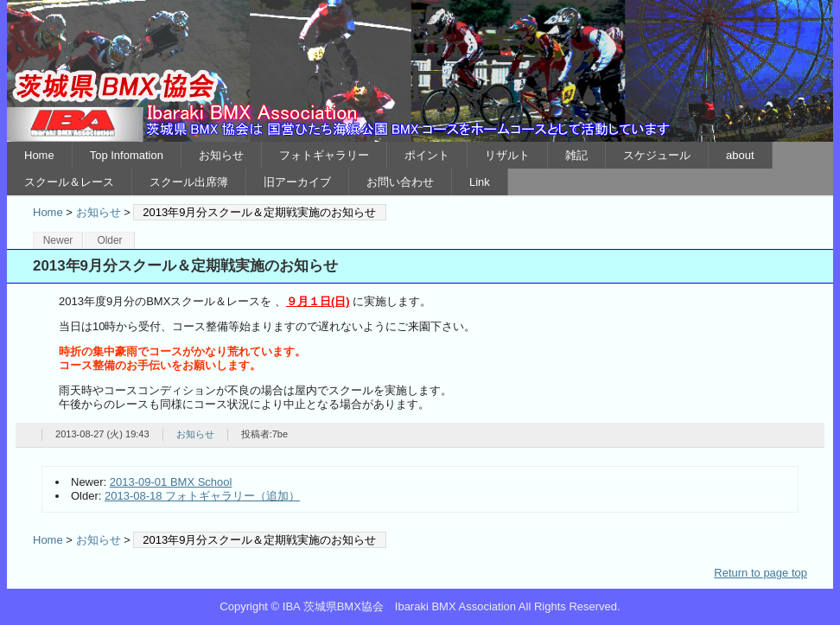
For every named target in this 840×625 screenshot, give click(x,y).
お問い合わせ (400, 182)
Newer (58, 240)
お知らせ (221, 155)
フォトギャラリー (324, 155)
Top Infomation (127, 155)
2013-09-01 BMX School (171, 482)
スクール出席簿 (189, 182)
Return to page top (760, 573)
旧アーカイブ (297, 182)
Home (39, 155)
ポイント (427, 155)
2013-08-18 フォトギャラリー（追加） (202, 496)
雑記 (576, 155)
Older (109, 240)
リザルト (507, 155)
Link (480, 182)
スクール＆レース (69, 182)
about (740, 155)
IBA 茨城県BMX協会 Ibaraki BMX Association (420, 71)
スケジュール (657, 155)
